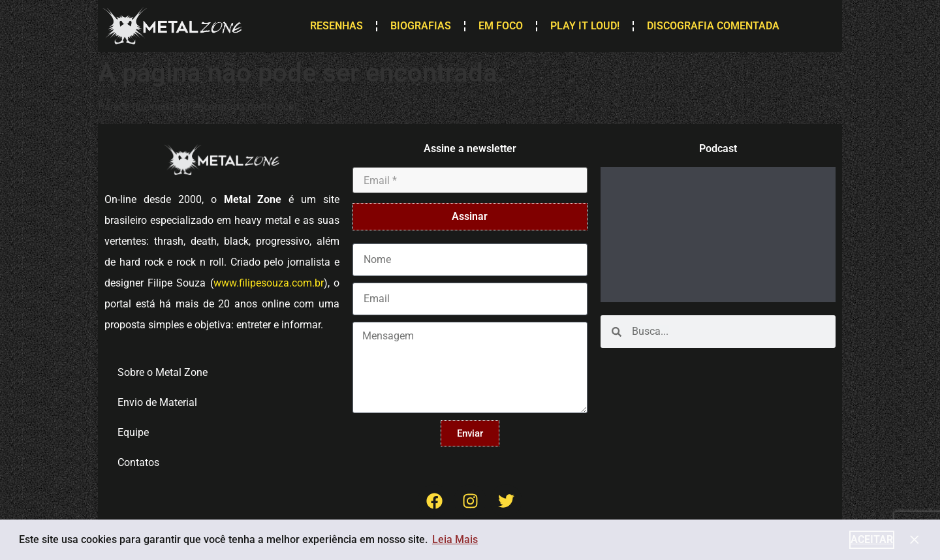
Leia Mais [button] (455, 539)
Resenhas (337, 26)
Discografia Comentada (713, 26)
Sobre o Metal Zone (163, 372)
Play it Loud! (585, 26)
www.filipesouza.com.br (269, 283)
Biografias (421, 26)
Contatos (138, 462)
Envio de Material (157, 402)
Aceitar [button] (872, 539)
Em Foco (501, 26)
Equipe (133, 432)
